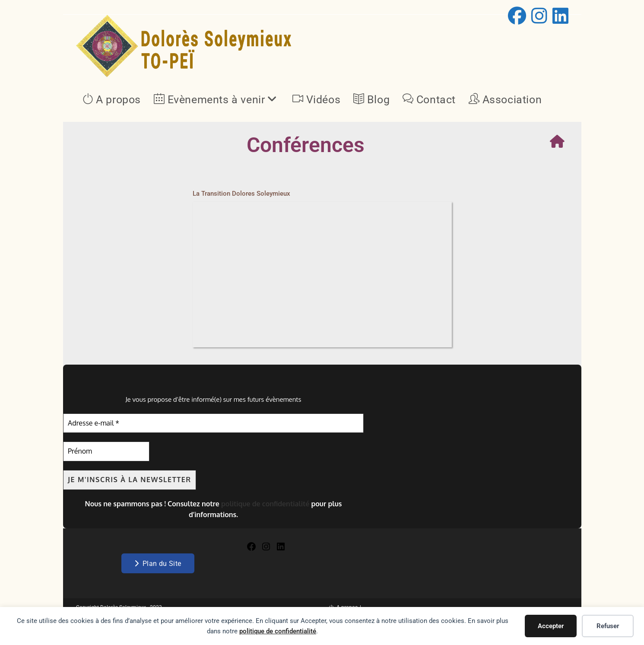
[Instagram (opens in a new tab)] (539, 16)
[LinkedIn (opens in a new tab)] (559, 16)
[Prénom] (106, 452)
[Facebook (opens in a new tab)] (517, 16)
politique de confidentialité (278, 631)
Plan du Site (158, 563)
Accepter (551, 626)
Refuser (608, 626)
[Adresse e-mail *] (213, 423)
